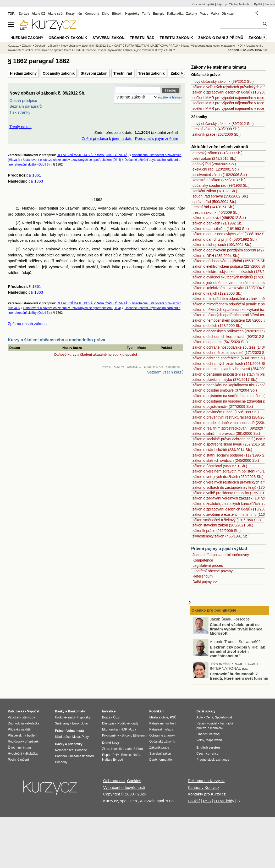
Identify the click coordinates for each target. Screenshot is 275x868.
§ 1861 (35, 175)
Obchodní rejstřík (203, 4)
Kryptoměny (111, 735)
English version (208, 748)
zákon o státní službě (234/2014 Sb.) (222, 450)
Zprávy (24, 14)
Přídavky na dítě (19, 729)
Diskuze (228, 14)
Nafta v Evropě (112, 760)
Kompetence (203, 560)
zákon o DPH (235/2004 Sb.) (216, 256)
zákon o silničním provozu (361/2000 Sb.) (226, 433)
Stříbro (138, 749)
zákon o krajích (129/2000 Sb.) (218, 293)
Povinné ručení (18, 760)
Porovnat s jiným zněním (157, 138)
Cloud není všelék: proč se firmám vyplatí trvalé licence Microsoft (236, 629)
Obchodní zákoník (46, 46)
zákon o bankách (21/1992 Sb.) (218, 223)
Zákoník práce (159, 748)
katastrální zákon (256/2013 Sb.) (219, 180)
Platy (85, 737)
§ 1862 (170, 50)
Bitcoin (117, 14)
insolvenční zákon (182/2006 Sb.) (220, 175)
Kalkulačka (175, 14)
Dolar (84, 723)
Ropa (106, 755)
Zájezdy (222, 4)
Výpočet (33, 711)
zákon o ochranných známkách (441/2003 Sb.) (230, 364)
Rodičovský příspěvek (23, 741)
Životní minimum (19, 748)
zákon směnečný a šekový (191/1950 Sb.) (227, 520)
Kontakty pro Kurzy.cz (207, 794)
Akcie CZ (38, 14)
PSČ (173, 717)
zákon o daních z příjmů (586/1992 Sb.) (225, 239)
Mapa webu (214, 740)
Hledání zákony (23, 73)
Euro (75, 723)
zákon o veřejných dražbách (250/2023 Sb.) (228, 477)
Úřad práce (63, 737)
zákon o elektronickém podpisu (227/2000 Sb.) (230, 266)
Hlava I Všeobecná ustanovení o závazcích (209, 46)
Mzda (76, 737)
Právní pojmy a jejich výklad (219, 549)
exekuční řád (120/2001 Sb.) (216, 169)
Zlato (106, 14)
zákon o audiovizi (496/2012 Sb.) (219, 218)
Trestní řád (123, 73)
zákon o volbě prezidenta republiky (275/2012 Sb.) (233, 493)
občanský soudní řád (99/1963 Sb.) (221, 185)
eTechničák (216, 728)
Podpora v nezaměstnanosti (75, 756)
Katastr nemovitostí (163, 723)
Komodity (92, 14)
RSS (207, 801)
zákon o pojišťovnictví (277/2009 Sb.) (223, 406)
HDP (124, 729)
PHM (116, 755)
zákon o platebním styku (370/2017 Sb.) (225, 380)
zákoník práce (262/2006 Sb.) (217, 134)
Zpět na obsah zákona (27, 324)
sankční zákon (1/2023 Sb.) (215, 191)
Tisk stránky (20, 112)
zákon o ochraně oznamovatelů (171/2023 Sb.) (231, 353)
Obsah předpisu (23, 100)
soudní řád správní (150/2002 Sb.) (220, 196)
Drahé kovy (111, 743)
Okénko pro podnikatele (214, 610)
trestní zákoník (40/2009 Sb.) (216, 129)
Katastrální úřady (161, 729)
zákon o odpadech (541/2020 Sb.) (220, 342)
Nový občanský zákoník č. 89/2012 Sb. (86, 46)
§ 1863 (37, 181)
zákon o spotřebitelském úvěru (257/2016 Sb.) (230, 444)
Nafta (137, 755)
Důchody (61, 762)
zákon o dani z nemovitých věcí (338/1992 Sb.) (231, 234)
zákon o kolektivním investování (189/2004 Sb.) (231, 288)
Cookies (134, 781)
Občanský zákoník (59, 73)
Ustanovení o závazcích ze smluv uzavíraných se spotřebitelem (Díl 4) (72, 160)
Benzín (126, 755)
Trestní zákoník (152, 73)
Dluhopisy (109, 723)
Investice (109, 711)
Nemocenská (64, 750)
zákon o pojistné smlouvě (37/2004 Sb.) (225, 390)
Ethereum (140, 735)
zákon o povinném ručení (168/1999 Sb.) (226, 412)
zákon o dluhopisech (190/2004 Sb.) (222, 245)
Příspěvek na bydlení (23, 735)
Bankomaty (76, 711)
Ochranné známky (162, 735)
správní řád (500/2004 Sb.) (214, 202)
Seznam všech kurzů (165, 372)
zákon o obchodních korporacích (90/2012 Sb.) (231, 337)
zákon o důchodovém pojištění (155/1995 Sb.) (230, 261)
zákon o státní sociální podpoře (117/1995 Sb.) (230, 455)
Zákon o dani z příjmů (221, 38)
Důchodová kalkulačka (24, 723)
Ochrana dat (114, 781)
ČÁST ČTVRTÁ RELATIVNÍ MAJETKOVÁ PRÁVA (146, 46)
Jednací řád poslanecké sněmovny (221, 555)
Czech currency (207, 754)
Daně (153, 760)
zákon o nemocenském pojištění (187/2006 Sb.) (231, 320)
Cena (209, 717)
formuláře (165, 760)
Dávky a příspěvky (69, 744)
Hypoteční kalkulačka (23, 754)
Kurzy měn (74, 14)
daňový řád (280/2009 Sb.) (214, 164)
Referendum (203, 576)
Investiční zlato (121, 749)
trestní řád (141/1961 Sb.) (213, 207)
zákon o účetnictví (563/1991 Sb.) (220, 466)
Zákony (191, 14)
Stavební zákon (94, 73)
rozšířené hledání (170, 97)
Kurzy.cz (13, 46)
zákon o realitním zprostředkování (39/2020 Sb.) (232, 428)
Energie (159, 14)
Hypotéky (132, 14)
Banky (60, 711)
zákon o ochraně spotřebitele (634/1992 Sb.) (229, 358)
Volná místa (75, 731)
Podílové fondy (128, 723)
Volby (200, 740)
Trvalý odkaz (20, 127)
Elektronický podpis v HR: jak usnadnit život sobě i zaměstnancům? (237, 651)
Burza (106, 717)
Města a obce (159, 717)
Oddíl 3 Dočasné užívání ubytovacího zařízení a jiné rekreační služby (119, 50)
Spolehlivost (224, 717)
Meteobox (245, 4)
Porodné (81, 750)
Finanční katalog (208, 734)
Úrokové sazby (65, 717)
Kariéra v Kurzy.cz (204, 787)
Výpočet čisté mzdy (21, 717)
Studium (270, 4)
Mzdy (132, 729)
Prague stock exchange (213, 760)
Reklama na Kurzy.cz (206, 781)
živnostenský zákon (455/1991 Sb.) (221, 536)
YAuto (233, 4)
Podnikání (157, 711)
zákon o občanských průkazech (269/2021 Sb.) (231, 331)
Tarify (146, 14)
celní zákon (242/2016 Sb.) (214, 158)
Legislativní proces (208, 565)
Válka (215, 14)
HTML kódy (224, 801)
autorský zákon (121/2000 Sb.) (218, 153)
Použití (194, 801)
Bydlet (258, 4)
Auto (200, 717)
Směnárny (62, 723)
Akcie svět (56, 14)
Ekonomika (110, 729)
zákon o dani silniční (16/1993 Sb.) (221, 229)
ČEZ (116, 717)
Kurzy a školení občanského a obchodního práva (57, 340)
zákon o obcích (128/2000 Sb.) (218, 326)
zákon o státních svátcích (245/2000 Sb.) (226, 460)
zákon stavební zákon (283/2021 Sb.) (223, 525)
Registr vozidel (207, 723)
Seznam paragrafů (26, 106)
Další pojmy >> (205, 582)
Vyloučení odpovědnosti (124, 787)
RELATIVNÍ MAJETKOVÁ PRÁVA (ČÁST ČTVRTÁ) (93, 155)
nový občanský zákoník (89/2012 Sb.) (223, 81)
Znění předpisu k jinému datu (107, 138)
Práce (204, 14)
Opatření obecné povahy (213, 571)
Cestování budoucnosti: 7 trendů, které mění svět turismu (239, 676)
